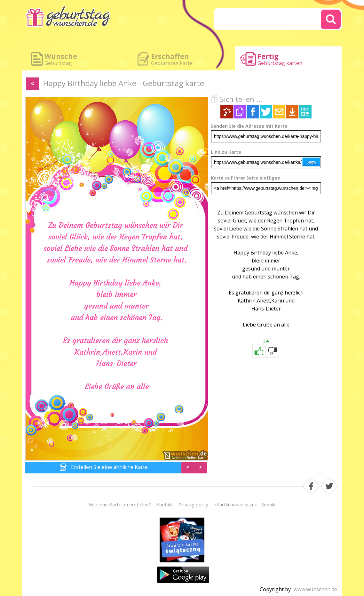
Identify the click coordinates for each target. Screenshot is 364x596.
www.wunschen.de (315, 589)
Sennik (268, 504)
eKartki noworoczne (235, 504)
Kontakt (165, 504)
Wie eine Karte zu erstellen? (120, 504)
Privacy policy (193, 504)
